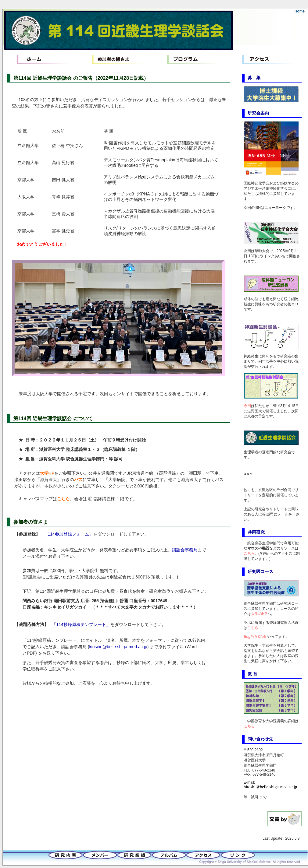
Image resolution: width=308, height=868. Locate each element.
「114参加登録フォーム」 (68, 534)
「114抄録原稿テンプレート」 (81, 624)
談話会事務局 (185, 550)
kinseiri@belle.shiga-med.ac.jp (118, 647)
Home (300, 11)
